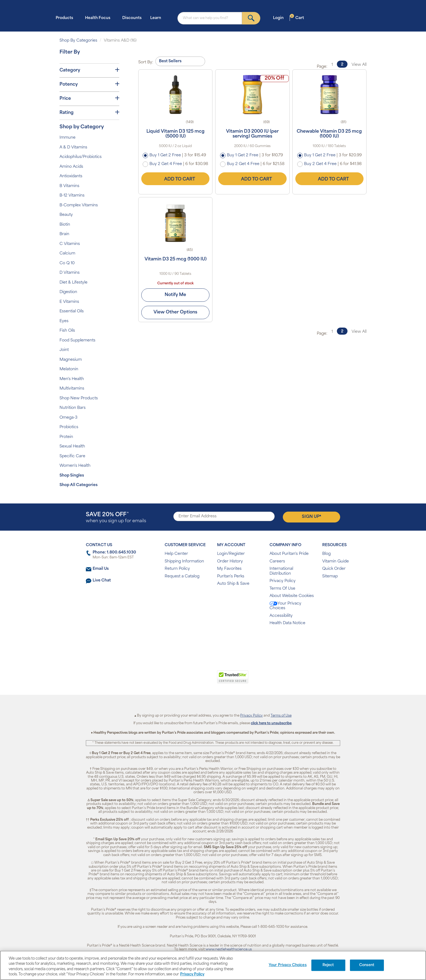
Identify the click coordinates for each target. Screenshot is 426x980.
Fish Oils (67, 331)
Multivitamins (72, 389)
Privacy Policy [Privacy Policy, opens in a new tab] (192, 974)
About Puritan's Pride (289, 554)
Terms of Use (281, 716)
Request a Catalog (182, 576)
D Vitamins (70, 273)
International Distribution (281, 571)
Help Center (176, 554)
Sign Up (311, 517)
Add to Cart (176, 179)
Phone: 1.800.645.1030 (114, 553)
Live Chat (102, 581)
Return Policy (177, 569)
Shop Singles (72, 476)
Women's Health (75, 466)
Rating (89, 113)
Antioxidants (71, 176)
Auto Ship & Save (233, 584)
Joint (64, 350)
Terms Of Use (282, 589)
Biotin (65, 225)
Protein (66, 437)
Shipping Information (184, 561)
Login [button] (280, 18)
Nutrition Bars (73, 408)
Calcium (67, 253)
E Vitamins (69, 302)
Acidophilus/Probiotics (81, 157)
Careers (277, 561)
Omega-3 (68, 418)
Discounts (132, 18)
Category (89, 70)
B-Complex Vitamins (79, 205)
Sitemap (330, 576)
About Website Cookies (292, 596)
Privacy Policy (283, 581)
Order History (230, 561)
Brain (64, 234)
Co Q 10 (67, 263)
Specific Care (72, 456)
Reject (328, 965)
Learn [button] (157, 18)
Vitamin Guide (336, 561)
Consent (367, 965)
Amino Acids (71, 167)
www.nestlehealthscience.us (229, 950)
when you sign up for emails (116, 518)
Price (89, 98)
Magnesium (71, 360)
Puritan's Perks (231, 576)
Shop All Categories (79, 485)
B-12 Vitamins (72, 196)
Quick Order (334, 569)
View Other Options (175, 312)
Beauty (66, 215)
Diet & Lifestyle (73, 283)
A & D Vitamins (73, 147)
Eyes (64, 321)
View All (359, 65)
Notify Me (175, 295)
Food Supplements (77, 340)
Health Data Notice (287, 623)
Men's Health (72, 379)
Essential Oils (72, 311)
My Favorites (229, 569)
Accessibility (281, 616)
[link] (191, 680)
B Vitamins (69, 186)
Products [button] (66, 18)
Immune (68, 138)
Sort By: (146, 62)
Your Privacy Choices (285, 606)
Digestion (68, 292)
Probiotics (69, 427)
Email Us (101, 569)
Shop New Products (79, 398)
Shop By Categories (78, 41)
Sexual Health (72, 447)
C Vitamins (70, 244)
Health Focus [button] (99, 18)
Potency (89, 84)
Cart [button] (297, 18)
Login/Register (231, 554)
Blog (326, 554)
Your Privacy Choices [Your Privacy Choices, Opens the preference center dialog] (288, 965)
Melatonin (69, 369)
